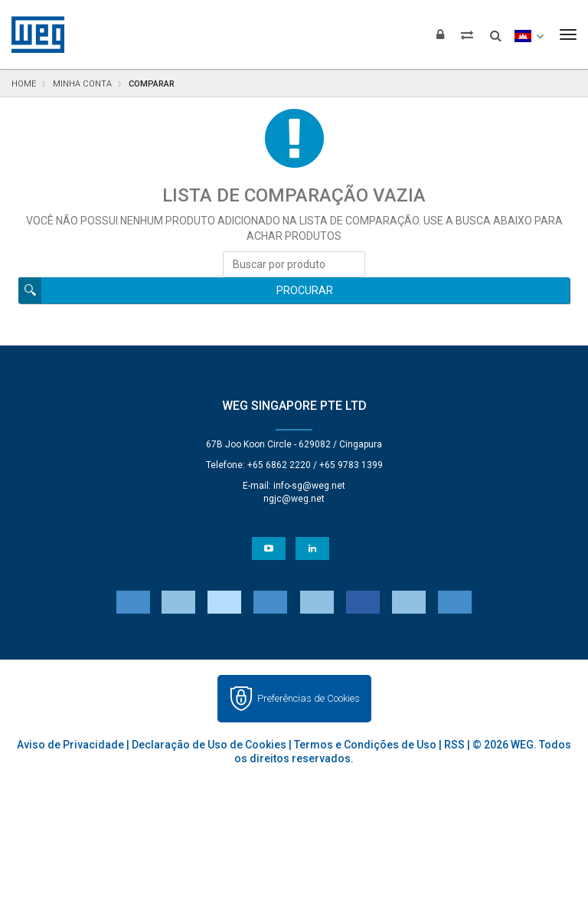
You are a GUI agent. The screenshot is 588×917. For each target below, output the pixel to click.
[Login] (440, 34)
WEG (33, 34)
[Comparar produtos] (467, 34)
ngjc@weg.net (294, 499)
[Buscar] (496, 31)
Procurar (305, 290)
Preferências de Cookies (309, 698)
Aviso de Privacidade (70, 745)
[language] (529, 34)
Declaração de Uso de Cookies (209, 745)
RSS (454, 745)
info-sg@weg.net (309, 486)
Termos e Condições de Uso (365, 745)
